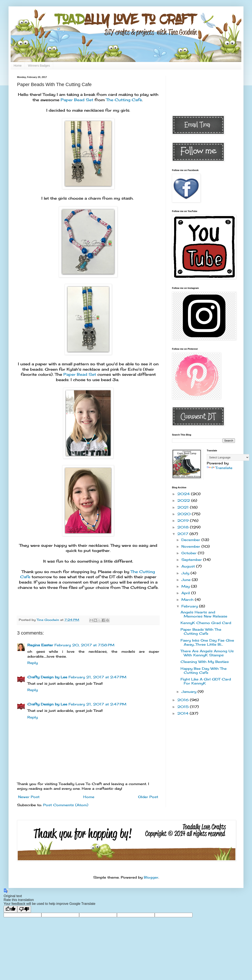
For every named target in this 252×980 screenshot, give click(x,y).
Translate (220, 468)
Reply (33, 663)
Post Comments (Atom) (66, 805)
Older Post (148, 797)
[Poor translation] (24, 909)
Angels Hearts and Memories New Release (204, 614)
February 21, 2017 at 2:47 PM (97, 677)
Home (18, 66)
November (191, 546)
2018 (184, 527)
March (188, 600)
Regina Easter (40, 645)
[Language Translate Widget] (228, 457)
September (192, 560)
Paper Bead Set (77, 100)
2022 (184, 500)
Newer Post (29, 797)
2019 (184, 521)
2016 (184, 700)
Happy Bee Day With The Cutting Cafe (204, 671)
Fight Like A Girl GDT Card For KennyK (206, 681)
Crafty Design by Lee (47, 677)
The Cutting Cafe (124, 100)
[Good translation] (10, 909)
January (189, 692)
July (186, 573)
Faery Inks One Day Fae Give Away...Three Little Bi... (207, 642)
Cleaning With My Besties (205, 662)
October (190, 553)
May (186, 586)
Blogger (151, 877)
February (190, 606)
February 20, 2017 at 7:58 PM (84, 645)
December (191, 540)
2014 (184, 713)
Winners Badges (39, 66)
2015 (184, 707)
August (189, 566)
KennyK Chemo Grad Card (206, 623)
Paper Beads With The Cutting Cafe (201, 631)
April (186, 593)
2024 (184, 494)
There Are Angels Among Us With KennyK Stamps (207, 653)
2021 (184, 507)
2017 (183, 534)
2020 (185, 514)
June (187, 580)
